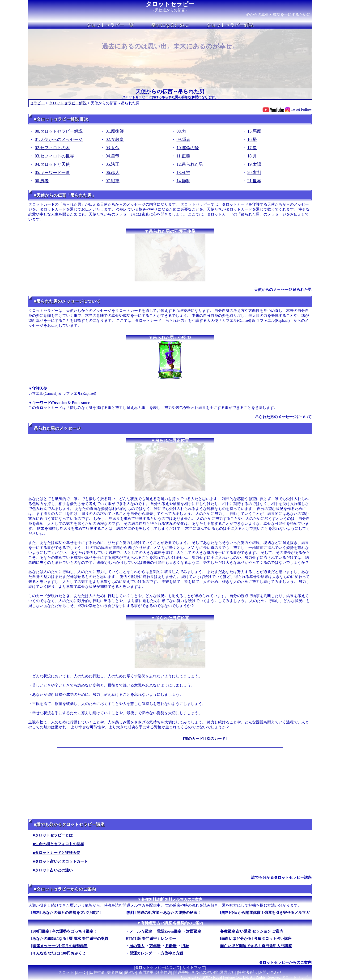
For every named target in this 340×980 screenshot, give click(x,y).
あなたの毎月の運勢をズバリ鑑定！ (72, 913)
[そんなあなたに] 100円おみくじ (58, 953)
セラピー (37, 103)
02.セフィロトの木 (53, 148)
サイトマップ (194, 967)
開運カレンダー (143, 953)
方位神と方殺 (172, 953)
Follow (306, 109)
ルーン (81, 972)
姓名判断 (115, 972)
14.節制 (184, 181)
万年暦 (155, 946)
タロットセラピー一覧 (110, 25)
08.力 (181, 131)
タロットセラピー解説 (230, 25)
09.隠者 (184, 140)
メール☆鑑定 (141, 931)
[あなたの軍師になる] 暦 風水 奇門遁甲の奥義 (70, 939)
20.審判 (254, 173)
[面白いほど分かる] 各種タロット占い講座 (256, 939)
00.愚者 (42, 181)
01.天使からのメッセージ (59, 140)
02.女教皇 (115, 140)
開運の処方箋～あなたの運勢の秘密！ (169, 913)
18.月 (252, 156)
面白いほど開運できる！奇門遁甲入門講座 (256, 946)
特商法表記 (247, 972)
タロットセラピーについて (157, 967)
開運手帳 (181, 972)
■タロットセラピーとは (53, 835)
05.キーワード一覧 (53, 173)
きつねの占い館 (204, 972)
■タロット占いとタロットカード (60, 861)
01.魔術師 (115, 131)
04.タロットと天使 (53, 164)
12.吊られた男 (190, 164)
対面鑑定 (194, 931)
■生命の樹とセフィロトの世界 (58, 844)
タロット (66, 972)
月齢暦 (171, 946)
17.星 (252, 148)
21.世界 (254, 181)
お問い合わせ (270, 972)
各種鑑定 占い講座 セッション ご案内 (252, 931)
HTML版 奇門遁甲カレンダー (151, 939)
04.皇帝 (113, 156)
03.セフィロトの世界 (55, 156)
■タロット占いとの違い (53, 870)
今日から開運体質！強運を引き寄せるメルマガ (270, 913)
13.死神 (184, 173)
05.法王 (113, 164)
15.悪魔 (254, 131)
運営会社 (228, 972)
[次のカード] (216, 739)
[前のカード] (194, 739)
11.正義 (183, 156)
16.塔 (252, 140)
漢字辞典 (164, 972)
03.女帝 (113, 148)
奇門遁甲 (146, 972)
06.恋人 (113, 173)
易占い (130, 972)
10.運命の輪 (188, 148)
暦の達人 (137, 946)
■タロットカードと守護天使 (56, 853)
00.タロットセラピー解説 (59, 131)
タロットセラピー (170, 4)
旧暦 (185, 946)
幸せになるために (170, 25)
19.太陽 (254, 164)
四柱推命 (97, 972)
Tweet (295, 109)
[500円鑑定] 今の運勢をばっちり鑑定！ (64, 931)
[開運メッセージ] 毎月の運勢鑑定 (59, 946)
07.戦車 (113, 181)
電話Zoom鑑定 (169, 931)
